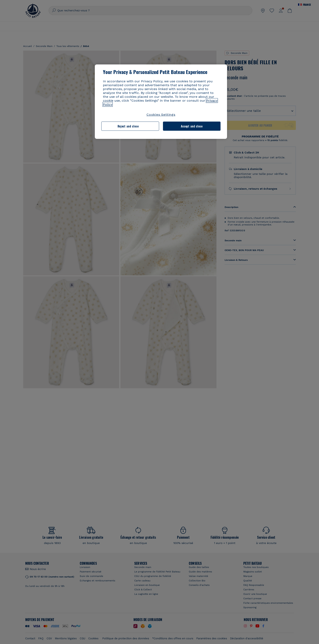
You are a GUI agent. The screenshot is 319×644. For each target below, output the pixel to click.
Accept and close (192, 126)
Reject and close (128, 126)
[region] (161, 102)
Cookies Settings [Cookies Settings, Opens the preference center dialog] (161, 115)
